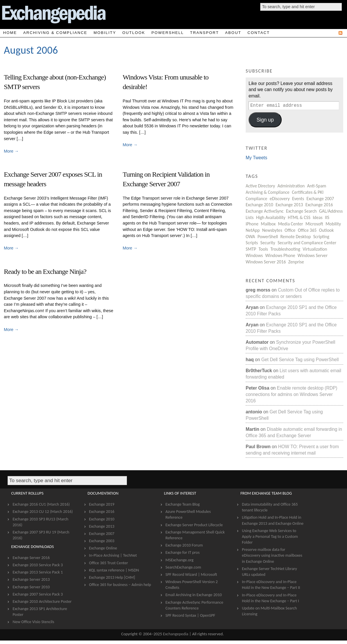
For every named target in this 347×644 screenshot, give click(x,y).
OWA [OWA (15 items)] (250, 237)
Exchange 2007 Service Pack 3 (38, 594)
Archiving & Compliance (55, 33)
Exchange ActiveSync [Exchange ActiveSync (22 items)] (265, 211)
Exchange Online (103, 548)
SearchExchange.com (183, 567)
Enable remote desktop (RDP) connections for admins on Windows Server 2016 (292, 394)
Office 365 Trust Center (109, 563)
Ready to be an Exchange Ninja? (45, 272)
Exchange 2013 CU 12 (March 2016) (43, 511)
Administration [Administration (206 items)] (291, 186)
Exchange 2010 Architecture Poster (42, 601)
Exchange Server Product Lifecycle (194, 525)
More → (11, 151)
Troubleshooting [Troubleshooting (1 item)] (285, 249)
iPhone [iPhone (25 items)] (252, 224)
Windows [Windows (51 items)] (254, 255)
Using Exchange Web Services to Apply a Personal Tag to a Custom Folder (270, 536)
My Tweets (256, 158)
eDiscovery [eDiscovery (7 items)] (280, 199)
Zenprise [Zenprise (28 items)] (296, 262)
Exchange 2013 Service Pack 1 (38, 572)
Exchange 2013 (102, 526)
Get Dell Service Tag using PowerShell (300, 360)
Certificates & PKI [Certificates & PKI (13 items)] (308, 192)
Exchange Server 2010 (31, 587)
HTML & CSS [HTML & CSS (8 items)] (299, 217)
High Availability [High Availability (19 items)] (271, 217)
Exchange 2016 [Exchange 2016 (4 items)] (319, 205)
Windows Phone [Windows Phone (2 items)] (280, 255)
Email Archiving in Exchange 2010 (194, 595)
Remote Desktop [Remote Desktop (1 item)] (295, 237)
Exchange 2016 (102, 511)
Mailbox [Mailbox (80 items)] (268, 224)
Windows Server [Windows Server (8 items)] (313, 255)
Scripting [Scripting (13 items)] (321, 237)
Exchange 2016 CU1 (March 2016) (41, 504)
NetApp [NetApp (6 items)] (253, 230)
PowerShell (168, 33)
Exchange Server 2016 (31, 558)
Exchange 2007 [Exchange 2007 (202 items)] (320, 199)
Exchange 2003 (102, 541)
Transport (205, 33)
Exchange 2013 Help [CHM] (112, 577)
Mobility (105, 33)
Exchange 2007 (102, 533)
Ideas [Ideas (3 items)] (318, 217)
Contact (259, 33)
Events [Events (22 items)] (298, 199)
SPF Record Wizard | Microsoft (191, 574)
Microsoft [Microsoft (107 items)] (314, 224)
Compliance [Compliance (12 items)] (256, 199)
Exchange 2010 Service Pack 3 (38, 565)
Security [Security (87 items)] (268, 243)
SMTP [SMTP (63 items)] (251, 249)
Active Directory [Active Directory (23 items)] (260, 186)
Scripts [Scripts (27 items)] (252, 243)
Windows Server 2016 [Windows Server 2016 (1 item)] (266, 262)
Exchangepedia (176, 634)
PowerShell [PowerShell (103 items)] (268, 237)
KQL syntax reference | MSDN (114, 570)
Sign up (265, 120)
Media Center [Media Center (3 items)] (291, 224)
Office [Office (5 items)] (290, 230)
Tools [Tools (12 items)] (263, 249)
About (233, 33)
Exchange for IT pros (183, 552)
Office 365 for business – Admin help (120, 585)
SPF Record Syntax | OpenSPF (190, 615)
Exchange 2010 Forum (184, 545)
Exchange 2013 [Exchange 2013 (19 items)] (289, 205)
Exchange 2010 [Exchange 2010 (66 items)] (259, 205)
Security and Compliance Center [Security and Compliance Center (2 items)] (307, 243)
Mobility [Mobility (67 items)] (333, 224)
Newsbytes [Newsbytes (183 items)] (272, 230)
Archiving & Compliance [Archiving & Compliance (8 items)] (268, 192)
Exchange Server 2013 (31, 579)
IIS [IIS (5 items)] (327, 217)
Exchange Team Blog (183, 504)
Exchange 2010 (102, 519)
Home (10, 33)
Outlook (134, 33)
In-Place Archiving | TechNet (113, 555)
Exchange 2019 (102, 504)
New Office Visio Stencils (33, 622)
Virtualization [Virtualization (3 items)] (315, 249)
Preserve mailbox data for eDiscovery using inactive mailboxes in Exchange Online (272, 555)
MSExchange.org (180, 560)
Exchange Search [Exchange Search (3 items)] (301, 211)
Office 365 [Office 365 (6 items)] (307, 230)
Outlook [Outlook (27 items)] (327, 230)
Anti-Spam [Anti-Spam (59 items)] (317, 186)
